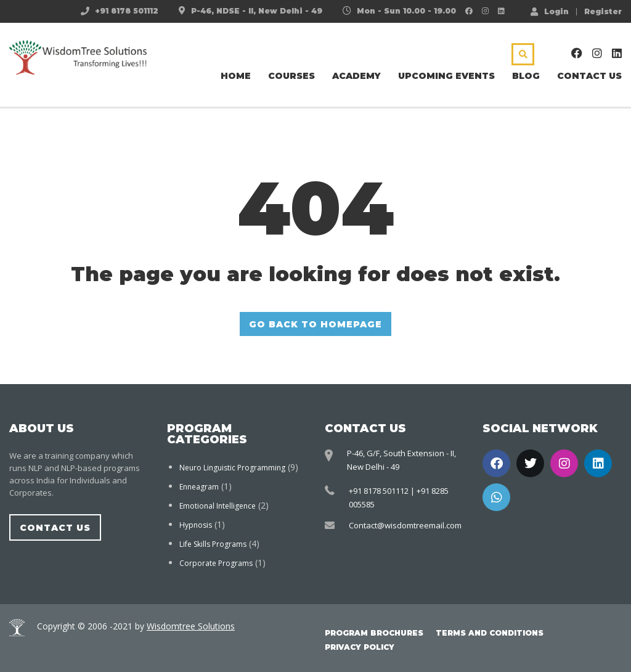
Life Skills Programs (213, 544)
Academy (356, 76)
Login (550, 11)
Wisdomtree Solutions (191, 626)
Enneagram (199, 487)
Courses (291, 76)
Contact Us (589, 76)
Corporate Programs (216, 563)
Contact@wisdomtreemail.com (405, 525)
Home (236, 76)
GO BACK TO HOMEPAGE (315, 324)
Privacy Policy (360, 647)
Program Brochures (374, 633)
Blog (526, 76)
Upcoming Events (446, 76)
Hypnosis (196, 525)
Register (603, 12)
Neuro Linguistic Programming (232, 468)
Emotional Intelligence (218, 506)
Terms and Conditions (490, 633)
